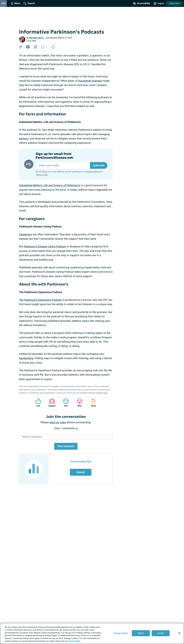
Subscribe (99, 165)
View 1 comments (66, 428)
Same (92, 403)
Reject (141, 633)
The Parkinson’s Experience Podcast (40, 300)
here (106, 393)
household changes (90, 81)
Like (37, 403)
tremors (24, 138)
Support (51, 403)
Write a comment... (33, 437)
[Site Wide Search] (29, 3)
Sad (64, 403)
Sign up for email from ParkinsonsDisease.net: (55, 156)
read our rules (58, 422)
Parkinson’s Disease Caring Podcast (45, 246)
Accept (161, 633)
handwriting (26, 358)
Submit (81, 472)
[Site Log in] (159, 3)
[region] (92, 633)
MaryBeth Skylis (36, 38)
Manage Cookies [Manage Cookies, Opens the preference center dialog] (121, 633)
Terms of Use (42, 175)
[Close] (179, 633)
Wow (78, 403)
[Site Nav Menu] (16, 3)
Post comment (66, 446)
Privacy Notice (92, 172)
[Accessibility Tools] (142, 3)
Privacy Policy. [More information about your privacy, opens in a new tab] (74, 641)
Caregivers (25, 234)
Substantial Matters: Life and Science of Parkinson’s (49, 185)
